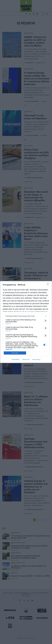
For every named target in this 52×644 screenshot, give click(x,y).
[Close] (48, 285)
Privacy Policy (36, 359)
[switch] (45, 321)
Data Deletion (16, 359)
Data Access (26, 359)
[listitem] (26, 316)
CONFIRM (15, 353)
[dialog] (26, 322)
